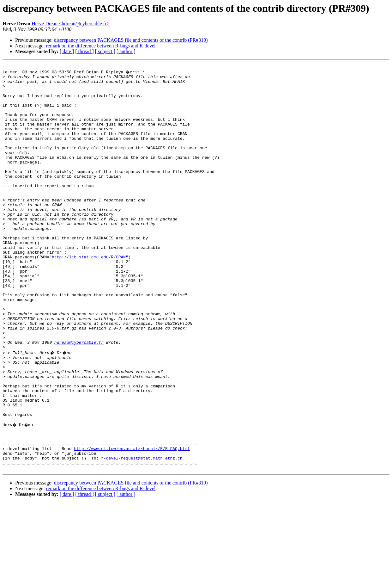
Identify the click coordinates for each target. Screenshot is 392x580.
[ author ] (126, 51)
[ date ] (67, 51)
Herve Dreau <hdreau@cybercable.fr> (70, 24)
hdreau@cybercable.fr (79, 397)
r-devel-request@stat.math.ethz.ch (142, 534)
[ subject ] (105, 51)
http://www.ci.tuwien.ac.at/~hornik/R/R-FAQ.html (132, 522)
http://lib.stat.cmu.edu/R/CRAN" (90, 295)
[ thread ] (84, 51)
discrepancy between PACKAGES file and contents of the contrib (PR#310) (131, 40)
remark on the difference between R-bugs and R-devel (101, 46)
